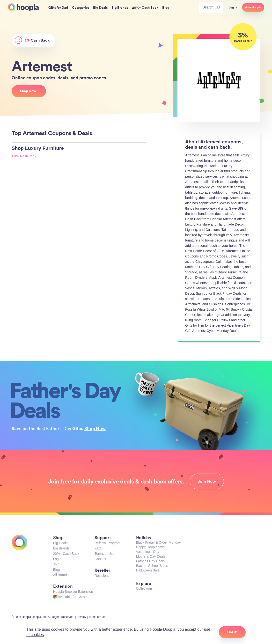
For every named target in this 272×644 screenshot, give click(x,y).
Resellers (102, 576)
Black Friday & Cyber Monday (158, 542)
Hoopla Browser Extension (73, 592)
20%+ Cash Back (66, 554)
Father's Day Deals (151, 561)
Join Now (207, 481)
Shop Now (95, 428)
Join (56, 564)
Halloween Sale (148, 570)
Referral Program (107, 543)
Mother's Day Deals (151, 556)
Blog (57, 570)
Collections (144, 588)
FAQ (98, 548)
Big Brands (61, 548)
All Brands (61, 575)
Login (57, 559)
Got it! (232, 632)
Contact (100, 559)
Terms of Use (104, 554)
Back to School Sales (152, 566)
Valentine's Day (148, 552)
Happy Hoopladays (150, 547)
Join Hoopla (253, 7)
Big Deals (60, 543)
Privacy (81, 617)
